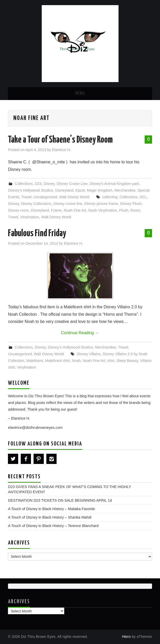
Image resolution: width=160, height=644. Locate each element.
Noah (76, 361)
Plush (124, 210)
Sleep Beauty (127, 361)
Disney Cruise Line (72, 184)
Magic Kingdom (100, 190)
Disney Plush (131, 204)
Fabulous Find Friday (37, 234)
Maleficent (35, 361)
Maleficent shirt (57, 361)
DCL (143, 197)
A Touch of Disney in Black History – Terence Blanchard (53, 526)
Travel (26, 197)
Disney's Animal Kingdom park (114, 184)
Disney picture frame (101, 204)
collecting (110, 197)
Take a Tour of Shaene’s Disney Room (60, 140)
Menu (80, 94)
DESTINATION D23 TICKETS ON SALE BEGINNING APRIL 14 (60, 500)
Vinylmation (30, 217)
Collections (24, 184)
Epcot (80, 190)
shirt (111, 361)
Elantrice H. (61, 150)
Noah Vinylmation (103, 210)
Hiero (126, 637)
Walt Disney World (74, 197)
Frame (56, 210)
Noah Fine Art (75, 210)
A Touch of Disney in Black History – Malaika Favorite (51, 509)
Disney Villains (89, 354)
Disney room (18, 210)
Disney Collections (36, 204)
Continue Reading (80, 333)
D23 (38, 184)
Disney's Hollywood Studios (30, 190)
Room (135, 210)
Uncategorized (45, 197)
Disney (49, 184)
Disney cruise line (68, 204)
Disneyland (64, 190)
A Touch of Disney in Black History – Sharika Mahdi (50, 517)
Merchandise (125, 190)
